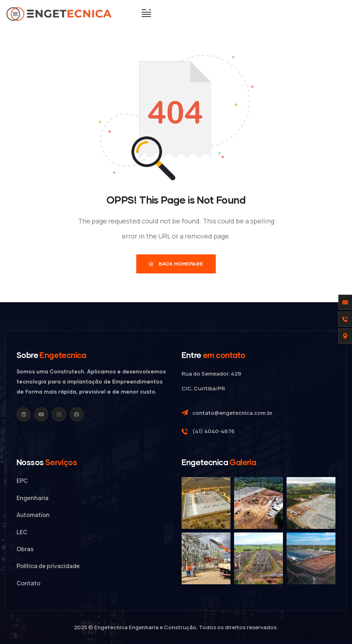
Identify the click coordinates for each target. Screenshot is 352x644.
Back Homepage (176, 264)
